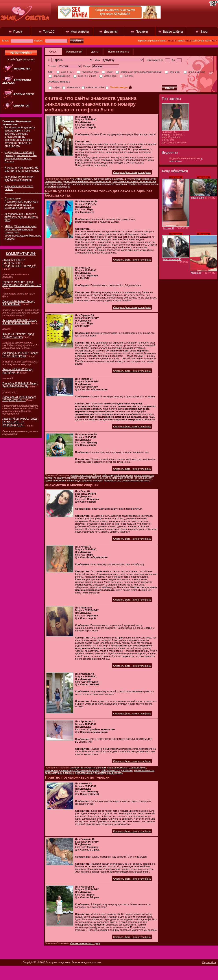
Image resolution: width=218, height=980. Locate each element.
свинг (107, 72)
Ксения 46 (169, 228)
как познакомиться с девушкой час (127, 768)
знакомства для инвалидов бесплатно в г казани (72, 770)
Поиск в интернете (119, 52)
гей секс (127, 76)
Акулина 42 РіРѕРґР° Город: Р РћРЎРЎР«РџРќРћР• (20, 322)
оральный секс (60, 76)
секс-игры (173, 72)
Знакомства (22, 69)
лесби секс (108, 76)
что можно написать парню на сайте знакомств (97, 179)
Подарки (142, 32)
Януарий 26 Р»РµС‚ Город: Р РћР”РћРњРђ (19, 303)
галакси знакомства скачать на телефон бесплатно (121, 184)
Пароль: (51, 41)
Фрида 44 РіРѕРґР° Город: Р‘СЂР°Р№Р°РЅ (18, 336)
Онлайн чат (21, 106)
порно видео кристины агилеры (85, 481)
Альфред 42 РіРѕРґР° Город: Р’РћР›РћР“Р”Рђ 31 (20, 355)
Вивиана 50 (197, 198)
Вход (204, 32)
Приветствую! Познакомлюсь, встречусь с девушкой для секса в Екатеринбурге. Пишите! (22, 203)
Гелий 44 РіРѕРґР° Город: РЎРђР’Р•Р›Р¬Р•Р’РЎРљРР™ (22, 284)
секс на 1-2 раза (85, 76)
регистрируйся (21, 53)
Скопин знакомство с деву (85, 943)
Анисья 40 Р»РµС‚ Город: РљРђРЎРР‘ (18, 371)
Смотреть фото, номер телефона (132, 172)
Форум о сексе (24, 94)
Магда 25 (196, 273)
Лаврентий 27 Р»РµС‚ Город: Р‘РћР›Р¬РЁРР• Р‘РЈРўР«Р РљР (20, 422)
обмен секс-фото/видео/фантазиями (139, 72)
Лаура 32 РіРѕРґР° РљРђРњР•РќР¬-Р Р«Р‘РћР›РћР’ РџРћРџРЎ (19, 263)
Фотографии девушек (17, 81)
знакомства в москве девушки (74, 184)
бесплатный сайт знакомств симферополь (99, 773)
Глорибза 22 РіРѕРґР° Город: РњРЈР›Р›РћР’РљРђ (20, 385)
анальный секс (195, 72)
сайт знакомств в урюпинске (117, 770)
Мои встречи (80, 32)
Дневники (111, 32)
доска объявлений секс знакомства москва (87, 181)
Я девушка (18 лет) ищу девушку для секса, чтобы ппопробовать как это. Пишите (21, 157)
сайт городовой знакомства (118, 475)
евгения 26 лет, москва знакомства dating (127, 481)
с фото (55, 87)
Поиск (18, 32)
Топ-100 (49, 32)
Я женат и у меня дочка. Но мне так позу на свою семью (22, 169)
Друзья (95, 52)
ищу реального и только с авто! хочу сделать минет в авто (21, 217)
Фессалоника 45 (172, 259)
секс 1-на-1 (65, 72)
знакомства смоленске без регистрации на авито (106, 478)
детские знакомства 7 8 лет (85, 475)
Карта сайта (209, 962)
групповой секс (88, 72)
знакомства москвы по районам (88, 768)
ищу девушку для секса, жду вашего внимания (19, 178)
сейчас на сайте (93, 87)
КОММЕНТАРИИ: (21, 254)
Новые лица (71, 87)
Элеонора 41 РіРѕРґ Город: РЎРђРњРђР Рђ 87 (19, 399)
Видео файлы (173, 32)
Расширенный (74, 52)
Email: (18, 41)
